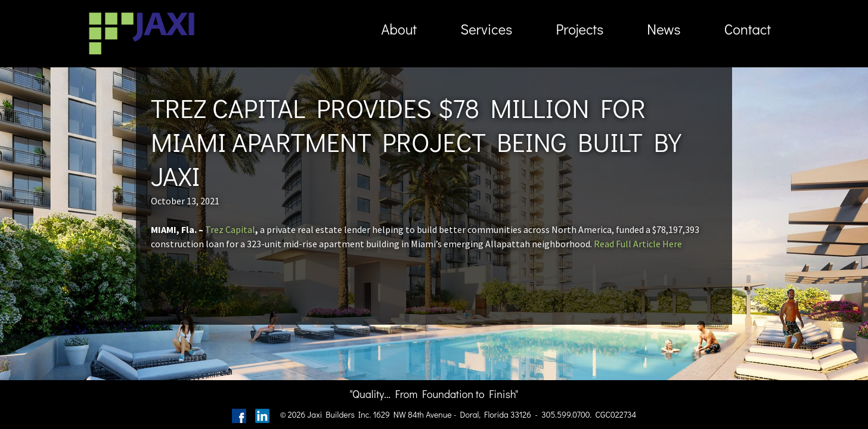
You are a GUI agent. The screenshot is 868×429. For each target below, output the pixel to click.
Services (486, 29)
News (664, 29)
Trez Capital (230, 229)
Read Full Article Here (638, 244)
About (399, 29)
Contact (748, 29)
